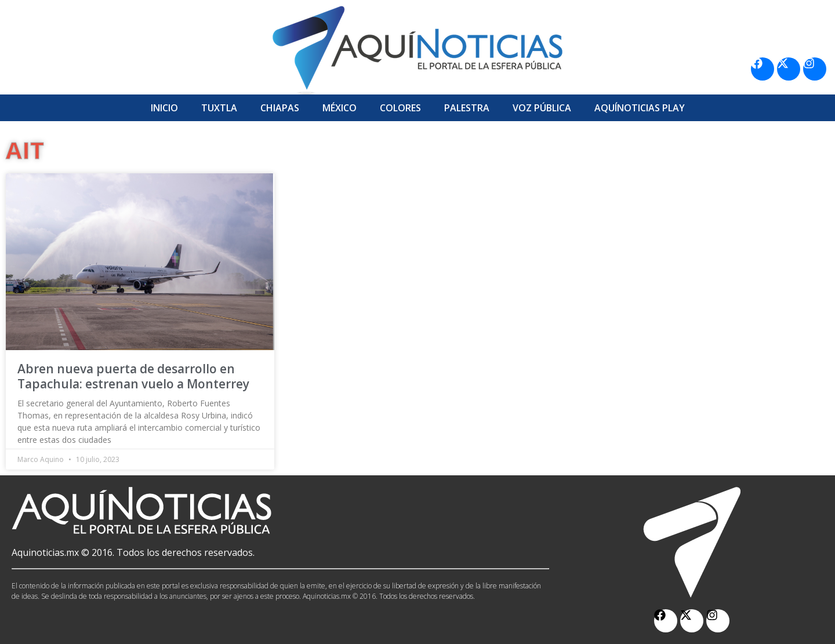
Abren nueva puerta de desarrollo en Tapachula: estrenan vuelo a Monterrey (133, 376)
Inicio (164, 108)
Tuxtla (219, 108)
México (340, 108)
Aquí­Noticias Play (640, 108)
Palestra (467, 108)
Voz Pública (542, 108)
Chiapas (280, 108)
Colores (400, 108)
